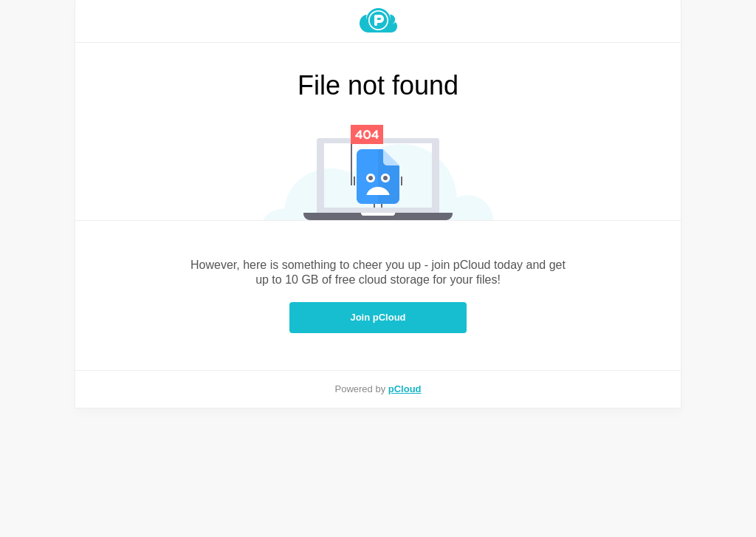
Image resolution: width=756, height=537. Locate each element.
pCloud (405, 389)
